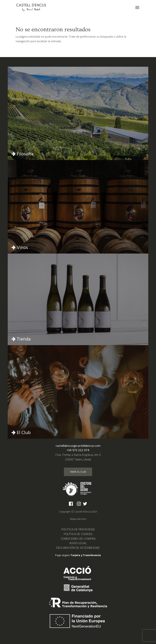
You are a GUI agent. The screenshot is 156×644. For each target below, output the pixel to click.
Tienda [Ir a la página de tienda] (21, 339)
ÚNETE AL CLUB (78, 472)
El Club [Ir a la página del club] (21, 432)
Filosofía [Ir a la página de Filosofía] (23, 154)
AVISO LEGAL (78, 543)
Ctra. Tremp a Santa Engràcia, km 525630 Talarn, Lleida (78, 457)
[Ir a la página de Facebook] (71, 504)
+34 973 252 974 (78, 450)
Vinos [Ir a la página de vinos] (20, 247)
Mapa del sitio (78, 519)
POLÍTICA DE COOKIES (78, 534)
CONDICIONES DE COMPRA (78, 539)
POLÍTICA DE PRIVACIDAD (78, 529)
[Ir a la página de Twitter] (86, 504)
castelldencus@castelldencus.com (78, 446)
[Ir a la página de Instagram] (79, 504)
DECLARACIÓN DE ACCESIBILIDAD (78, 548)
